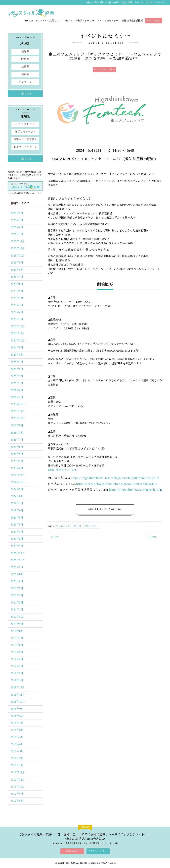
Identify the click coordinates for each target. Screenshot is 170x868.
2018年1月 (17, 766)
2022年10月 (18, 482)
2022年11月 (18, 475)
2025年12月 (18, 242)
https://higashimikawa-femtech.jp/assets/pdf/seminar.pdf (114, 478)
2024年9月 (17, 348)
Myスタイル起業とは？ (48, 21)
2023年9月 (17, 426)
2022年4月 (17, 525)
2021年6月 (17, 582)
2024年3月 (17, 383)
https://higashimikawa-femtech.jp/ (134, 490)
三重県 (25, 67)
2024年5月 (17, 369)
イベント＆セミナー (108, 21)
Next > (154, 537)
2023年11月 (18, 412)
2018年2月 (17, 759)
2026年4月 (17, 213)
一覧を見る (25, 94)
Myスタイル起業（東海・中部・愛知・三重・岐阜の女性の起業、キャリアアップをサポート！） (85, 835)
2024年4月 (17, 376)
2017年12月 (18, 773)
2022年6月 (17, 511)
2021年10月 (18, 560)
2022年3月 (17, 532)
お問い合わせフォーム (61, 470)
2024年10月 (18, 341)
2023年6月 (17, 447)
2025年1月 (17, 320)
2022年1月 (17, 546)
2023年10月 (18, 419)
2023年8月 (17, 433)
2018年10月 (18, 702)
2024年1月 (17, 397)
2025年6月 (17, 284)
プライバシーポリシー (98, 851)
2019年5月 (17, 652)
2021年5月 (17, 589)
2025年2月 (17, 312)
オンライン (25, 82)
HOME (29, 21)
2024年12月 (18, 327)
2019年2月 (17, 674)
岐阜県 (25, 59)
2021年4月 (17, 596)
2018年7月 (17, 723)
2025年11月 (18, 249)
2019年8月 (17, 631)
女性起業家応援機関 (132, 21)
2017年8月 (17, 801)
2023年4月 (17, 461)
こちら (39, 194)
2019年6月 (17, 645)
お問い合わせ (154, 21)
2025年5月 (17, 291)
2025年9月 (17, 263)
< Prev (55, 537)
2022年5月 (17, 518)
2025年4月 (17, 298)
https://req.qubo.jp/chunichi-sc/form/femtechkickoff (115, 484)
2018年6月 (17, 730)
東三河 (77, 526)
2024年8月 (17, 355)
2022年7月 (17, 504)
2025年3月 (17, 305)
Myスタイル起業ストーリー (79, 21)
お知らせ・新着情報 (25, 140)
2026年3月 (17, 220)
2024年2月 (17, 390)
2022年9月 (17, 489)
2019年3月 (17, 667)
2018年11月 (18, 695)
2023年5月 (17, 454)
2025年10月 (18, 256)
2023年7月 (17, 440)
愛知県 (25, 52)
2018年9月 (17, 709)
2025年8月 (17, 270)
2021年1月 (17, 610)
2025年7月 (17, 277)
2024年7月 (17, 362)
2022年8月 (17, 497)
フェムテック (63, 526)
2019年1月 (17, 681)
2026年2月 (17, 227)
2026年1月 (17, 235)
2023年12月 (18, 404)
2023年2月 (17, 468)
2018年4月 (17, 744)
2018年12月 (18, 688)
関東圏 (25, 74)
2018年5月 (17, 737)
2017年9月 (17, 794)
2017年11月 (18, 780)
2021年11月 (18, 553)
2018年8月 (17, 716)
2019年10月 (18, 617)
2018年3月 (17, 751)
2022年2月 (17, 539)
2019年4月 (17, 659)
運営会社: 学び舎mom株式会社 (85, 839)
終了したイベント (25, 132)
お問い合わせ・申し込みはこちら (105, 510)
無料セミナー (92, 526)
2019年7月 (17, 638)
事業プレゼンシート (25, 147)
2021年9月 (17, 567)
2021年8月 (17, 574)
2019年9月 (17, 624)
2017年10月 (18, 787)
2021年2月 (17, 603)
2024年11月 (18, 334)
